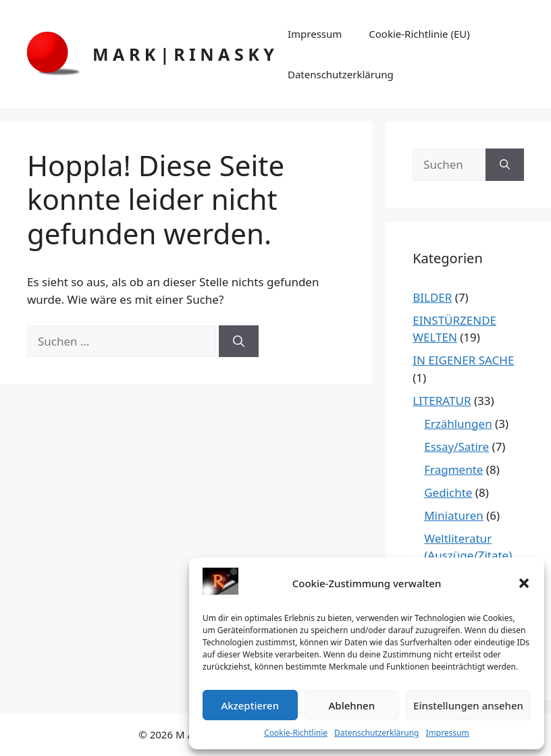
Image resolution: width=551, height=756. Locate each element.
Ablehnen (352, 705)
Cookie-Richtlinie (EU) (419, 34)
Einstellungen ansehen (468, 705)
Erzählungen (458, 424)
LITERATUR (442, 401)
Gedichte (448, 492)
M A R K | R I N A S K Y (183, 54)
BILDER (432, 297)
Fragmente (453, 469)
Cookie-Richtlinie (296, 733)
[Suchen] (239, 342)
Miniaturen (454, 515)
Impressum (447, 733)
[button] (524, 583)
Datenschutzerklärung (376, 733)
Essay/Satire (456, 447)
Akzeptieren (250, 705)
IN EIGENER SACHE (463, 360)
